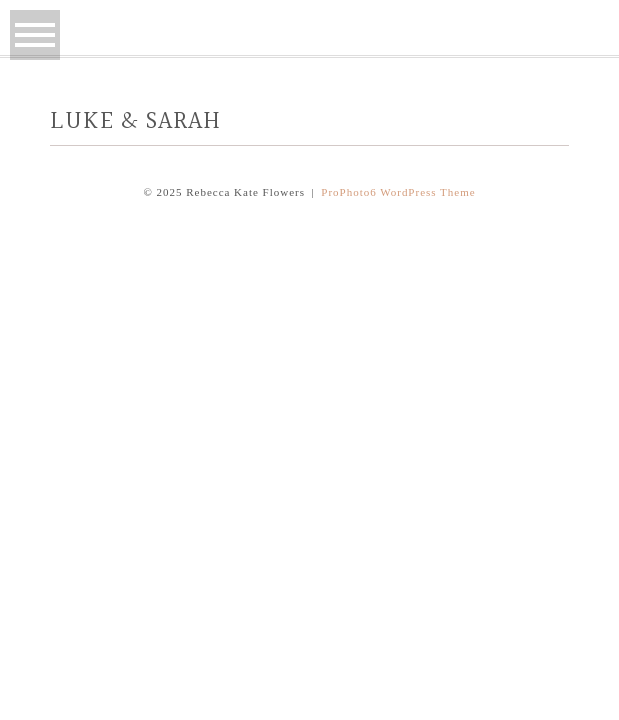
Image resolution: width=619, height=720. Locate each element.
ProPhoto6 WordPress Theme (398, 192)
